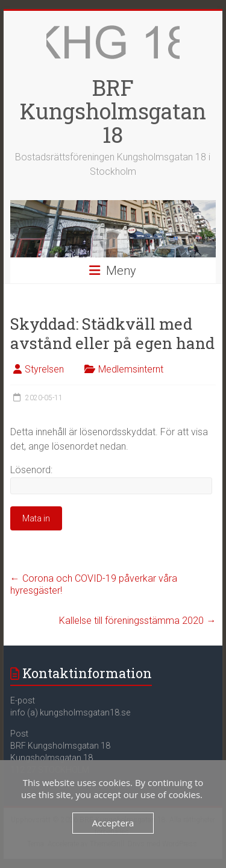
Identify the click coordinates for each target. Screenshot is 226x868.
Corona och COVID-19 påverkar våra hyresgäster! (94, 584)
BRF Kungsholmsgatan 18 (113, 111)
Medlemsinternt (131, 369)
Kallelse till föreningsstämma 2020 (137, 621)
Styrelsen (44, 369)
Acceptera (113, 823)
